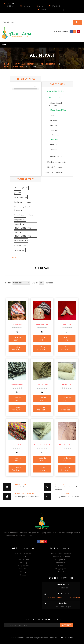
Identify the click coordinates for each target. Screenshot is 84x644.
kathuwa (18, 202)
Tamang (55, 144)
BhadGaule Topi (42, 324)
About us (23, 557)
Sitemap (23, 572)
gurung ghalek (21, 197)
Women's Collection (57, 156)
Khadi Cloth (67, 385)
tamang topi (20, 250)
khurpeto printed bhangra (22, 209)
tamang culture (21, 240)
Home (7, 64)
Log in (40, 6)
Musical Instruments (57, 162)
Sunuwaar (56, 135)
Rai (53, 116)
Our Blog (23, 563)
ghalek (25, 188)
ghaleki (18, 193)
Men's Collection (55, 97)
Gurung (55, 130)
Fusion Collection (55, 172)
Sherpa (55, 149)
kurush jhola (20, 215)
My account (61, 563)
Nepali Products (55, 167)
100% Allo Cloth (42, 385)
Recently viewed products (61, 554)
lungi (31, 215)
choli (16, 188)
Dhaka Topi (17, 324)
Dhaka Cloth (17, 445)
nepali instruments (23, 234)
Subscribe (66, 625)
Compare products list (61, 557)
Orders (61, 566)
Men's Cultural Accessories (55, 104)
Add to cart (18, 339)
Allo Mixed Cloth (17, 385)
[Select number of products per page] (42, 283)
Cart (42, 10)
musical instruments (23, 226)
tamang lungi (20, 245)
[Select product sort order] (21, 283)
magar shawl (20, 220)
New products (61, 560)
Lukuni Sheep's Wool (42, 445)
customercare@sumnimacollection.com (64, 597)
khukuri (29, 202)
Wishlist (61, 572)
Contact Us (23, 569)
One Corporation (67, 638)
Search (23, 575)
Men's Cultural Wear (58, 110)
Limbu (54, 121)
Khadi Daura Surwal (67, 445)
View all (16, 258)
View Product (16, 348)
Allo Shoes (67, 324)
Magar (55, 125)
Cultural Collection (56, 91)
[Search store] (37, 22)
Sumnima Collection (23, 554)
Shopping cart (61, 569)
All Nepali (56, 140)
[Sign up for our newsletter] (32, 625)
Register (25, 6)
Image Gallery (23, 566)
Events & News (23, 560)
